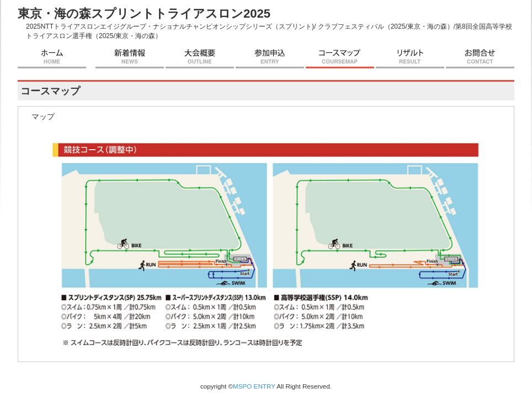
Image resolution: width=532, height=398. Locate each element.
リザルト (410, 57)
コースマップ (340, 57)
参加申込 (270, 57)
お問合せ (480, 57)
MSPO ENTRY (254, 386)
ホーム (52, 57)
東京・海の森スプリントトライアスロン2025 (144, 14)
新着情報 (130, 57)
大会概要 (200, 57)
